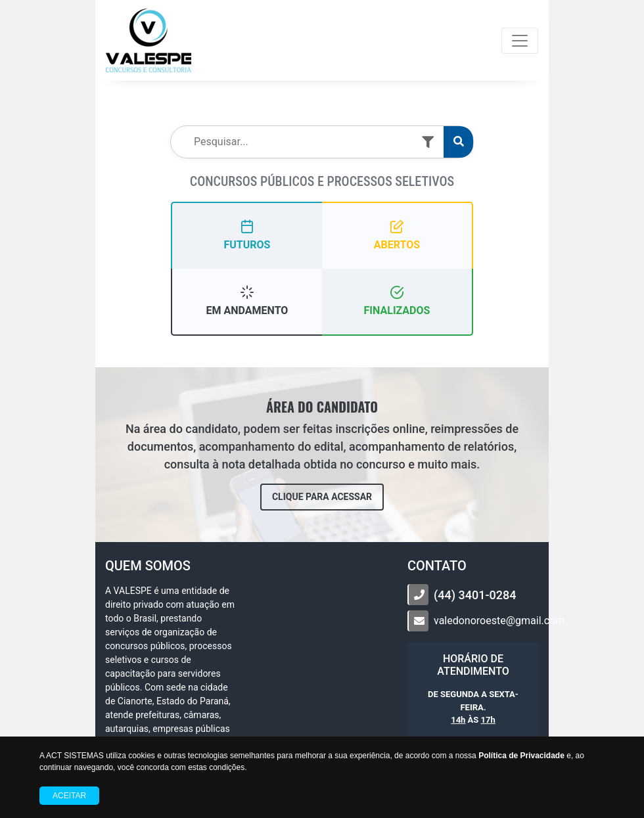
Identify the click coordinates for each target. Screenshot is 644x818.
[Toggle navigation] (520, 41)
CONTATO (437, 566)
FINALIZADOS (397, 301)
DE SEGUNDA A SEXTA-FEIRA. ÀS (473, 707)
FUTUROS (247, 235)
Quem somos (148, 566)
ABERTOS (397, 235)
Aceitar (69, 796)
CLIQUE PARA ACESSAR (322, 497)
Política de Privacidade (521, 756)
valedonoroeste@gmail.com (499, 621)
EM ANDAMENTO (247, 301)
